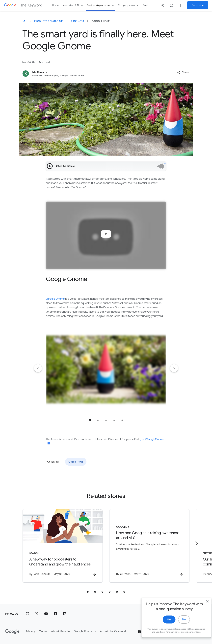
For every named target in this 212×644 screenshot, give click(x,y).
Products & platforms (101, 5)
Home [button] (55, 5)
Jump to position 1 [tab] (90, 420)
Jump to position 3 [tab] (106, 420)
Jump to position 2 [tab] (98, 420)
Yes (163, 627)
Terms (43, 632)
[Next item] (174, 368)
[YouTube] (46, 614)
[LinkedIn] (65, 614)
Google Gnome (55, 299)
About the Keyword (113, 632)
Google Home (76, 462)
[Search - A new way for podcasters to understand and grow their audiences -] (63, 546)
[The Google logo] (12, 632)
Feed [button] (145, 5)
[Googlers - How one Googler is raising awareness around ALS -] (149, 546)
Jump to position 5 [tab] (122, 420)
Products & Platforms (49, 21)
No (178, 627)
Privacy (30, 632)
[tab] (88, 592)
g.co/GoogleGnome (152, 439)
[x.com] (37, 614)
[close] (202, 609)
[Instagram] (27, 614)
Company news (129, 5)
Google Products (85, 632)
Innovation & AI (73, 5)
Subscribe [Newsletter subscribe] (198, 5)
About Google (60, 632)
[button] (183, 72)
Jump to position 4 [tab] (114, 420)
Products (77, 21)
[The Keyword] (24, 21)
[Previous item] (38, 368)
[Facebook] (55, 614)
